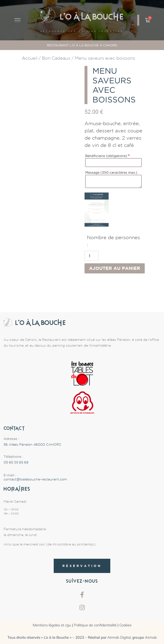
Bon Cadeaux (56, 58)
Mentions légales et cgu (52, 625)
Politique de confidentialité (95, 625)
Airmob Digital (119, 637)
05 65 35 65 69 (16, 462)
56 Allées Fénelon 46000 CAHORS (32, 444)
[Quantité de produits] (92, 256)
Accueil (30, 58)
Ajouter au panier (115, 268)
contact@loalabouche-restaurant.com (35, 479)
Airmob (151, 637)
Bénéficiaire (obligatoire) (107, 156)
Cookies (125, 625)
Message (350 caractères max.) (112, 172)
